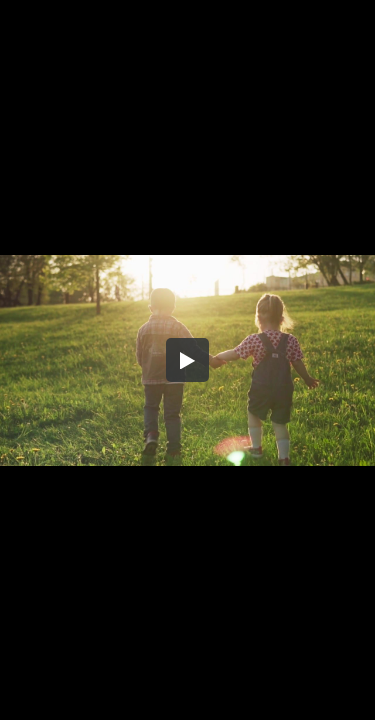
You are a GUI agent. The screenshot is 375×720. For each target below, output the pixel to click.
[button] (188, 360)
